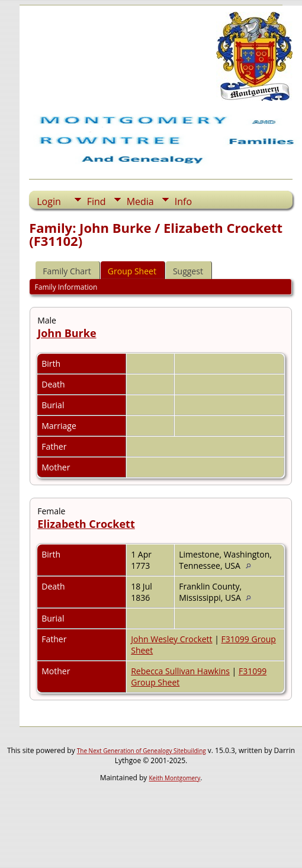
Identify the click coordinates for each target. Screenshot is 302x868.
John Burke (67, 333)
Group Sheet (132, 271)
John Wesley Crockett (171, 639)
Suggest (188, 271)
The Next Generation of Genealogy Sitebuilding (142, 751)
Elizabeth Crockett (86, 524)
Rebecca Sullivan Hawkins (180, 671)
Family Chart (67, 271)
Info (183, 201)
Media (140, 201)
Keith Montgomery (175, 778)
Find (97, 201)
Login (49, 201)
